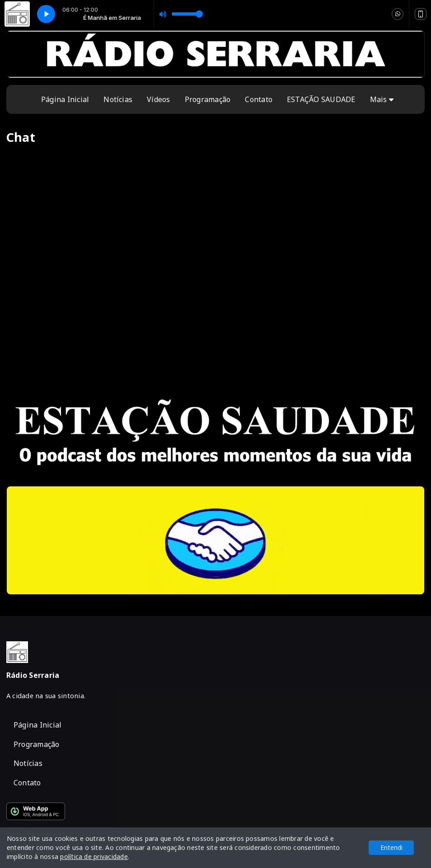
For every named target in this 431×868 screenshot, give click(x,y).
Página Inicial (65, 99)
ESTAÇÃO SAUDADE (321, 99)
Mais (382, 99)
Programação (208, 99)
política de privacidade (94, 856)
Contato (259, 99)
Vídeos (158, 99)
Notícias (118, 99)
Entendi (391, 847)
